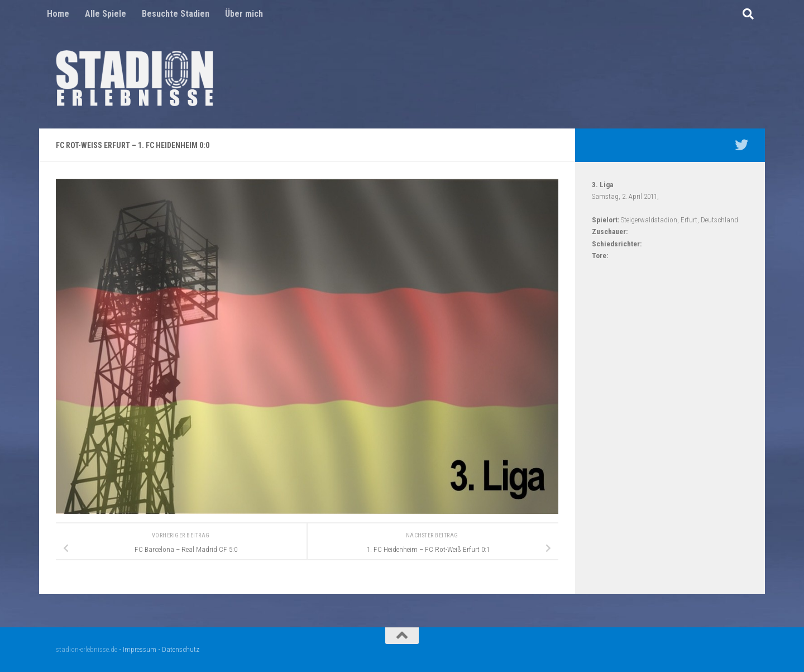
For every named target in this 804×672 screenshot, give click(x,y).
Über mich (244, 14)
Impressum (140, 649)
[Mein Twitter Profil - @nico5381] (741, 145)
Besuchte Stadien (176, 14)
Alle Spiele (106, 14)
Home (58, 14)
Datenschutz (181, 649)
